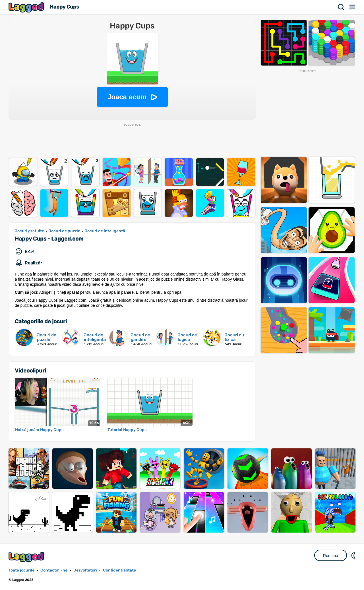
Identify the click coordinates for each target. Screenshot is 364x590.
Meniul (353, 7)
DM (354, 555)
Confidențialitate (119, 570)
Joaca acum (127, 97)
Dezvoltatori (85, 570)
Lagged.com (27, 557)
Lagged (27, 7)
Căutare (341, 7)
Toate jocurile (21, 570)
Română (331, 556)
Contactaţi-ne (54, 570)
